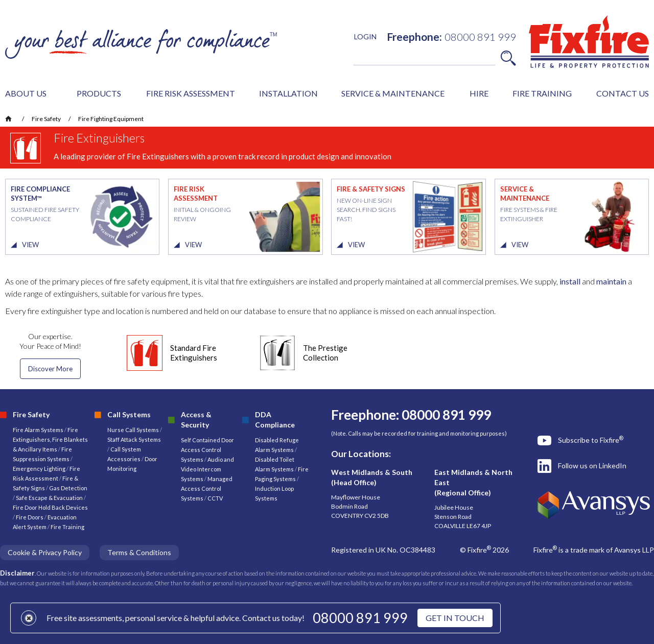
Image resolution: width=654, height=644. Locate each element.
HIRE (479, 93)
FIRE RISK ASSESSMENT (191, 93)
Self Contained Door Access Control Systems (207, 450)
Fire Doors (30, 517)
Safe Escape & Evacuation (49, 498)
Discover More (50, 369)
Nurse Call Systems (134, 430)
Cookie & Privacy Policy (45, 552)
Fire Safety (46, 119)
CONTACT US (623, 93)
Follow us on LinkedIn (592, 466)
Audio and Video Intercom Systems (207, 469)
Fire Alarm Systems (38, 430)
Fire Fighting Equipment (111, 119)
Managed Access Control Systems (207, 488)
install (570, 281)
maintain (611, 281)
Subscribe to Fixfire (591, 440)
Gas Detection (68, 488)
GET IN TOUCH (455, 618)
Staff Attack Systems (134, 439)
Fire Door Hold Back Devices (50, 507)
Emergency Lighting (40, 469)
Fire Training (67, 527)
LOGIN (365, 37)
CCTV (215, 498)
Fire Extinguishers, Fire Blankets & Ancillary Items (50, 439)
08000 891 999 (360, 618)
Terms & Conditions (139, 552)
